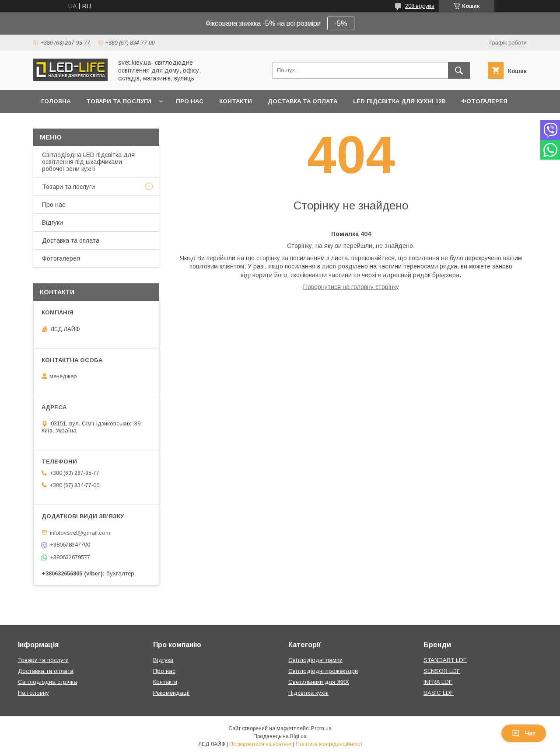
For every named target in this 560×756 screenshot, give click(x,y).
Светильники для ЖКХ (319, 682)
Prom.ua (321, 728)
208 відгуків (420, 6)
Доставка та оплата (303, 101)
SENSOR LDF (442, 671)
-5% (341, 23)
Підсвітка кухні (308, 693)
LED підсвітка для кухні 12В (399, 101)
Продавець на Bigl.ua (280, 736)
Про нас (190, 101)
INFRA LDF (438, 682)
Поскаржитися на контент (261, 744)
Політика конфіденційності (329, 744)
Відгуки (52, 223)
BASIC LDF (439, 693)
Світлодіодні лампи (315, 660)
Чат (524, 733)
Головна (56, 101)
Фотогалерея (484, 101)
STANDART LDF (445, 660)
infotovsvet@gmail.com (80, 532)
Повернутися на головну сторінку (351, 287)
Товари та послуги (119, 101)
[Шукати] (459, 70)
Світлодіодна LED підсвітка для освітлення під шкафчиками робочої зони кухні (88, 162)
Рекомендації (171, 693)
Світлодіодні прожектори (323, 671)
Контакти (236, 101)
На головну (33, 693)
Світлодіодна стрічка (47, 682)
